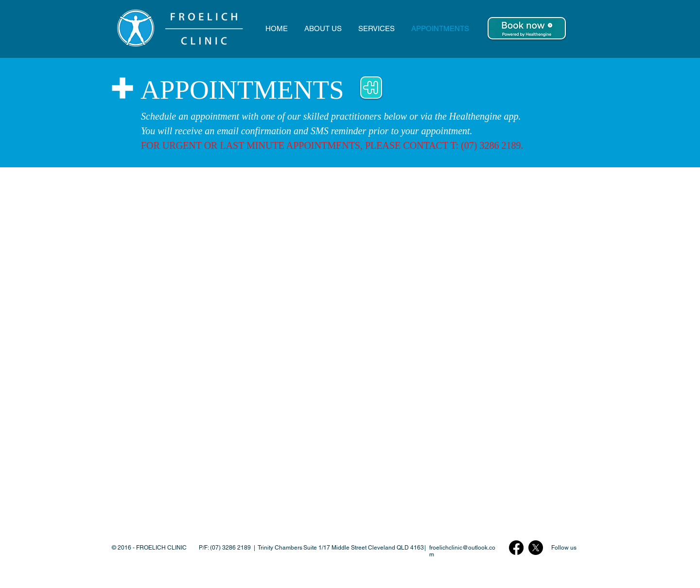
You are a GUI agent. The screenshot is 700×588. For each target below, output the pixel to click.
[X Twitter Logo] (536, 548)
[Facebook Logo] (516, 548)
